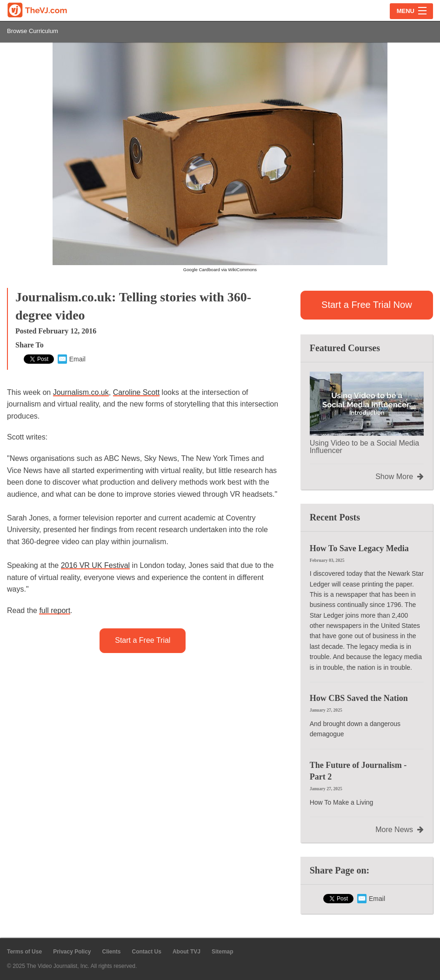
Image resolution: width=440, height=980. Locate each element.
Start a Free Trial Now (367, 305)
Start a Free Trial (143, 640)
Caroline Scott (137, 392)
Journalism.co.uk (81, 392)
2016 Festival (96, 565)
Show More (400, 477)
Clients (112, 952)
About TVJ (187, 952)
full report (55, 610)
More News (400, 830)
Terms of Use (24, 952)
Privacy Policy (72, 952)
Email (72, 359)
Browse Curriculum (33, 31)
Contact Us (147, 952)
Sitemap (223, 952)
